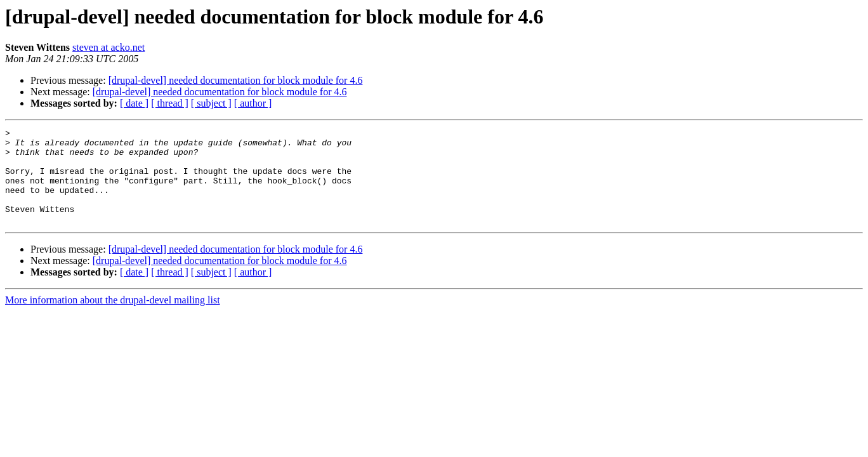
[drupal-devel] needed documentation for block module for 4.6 (236, 80)
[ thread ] (170, 103)
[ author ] (253, 103)
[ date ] (134, 103)
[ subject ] (211, 103)
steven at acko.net (109, 47)
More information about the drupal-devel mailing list (113, 319)
